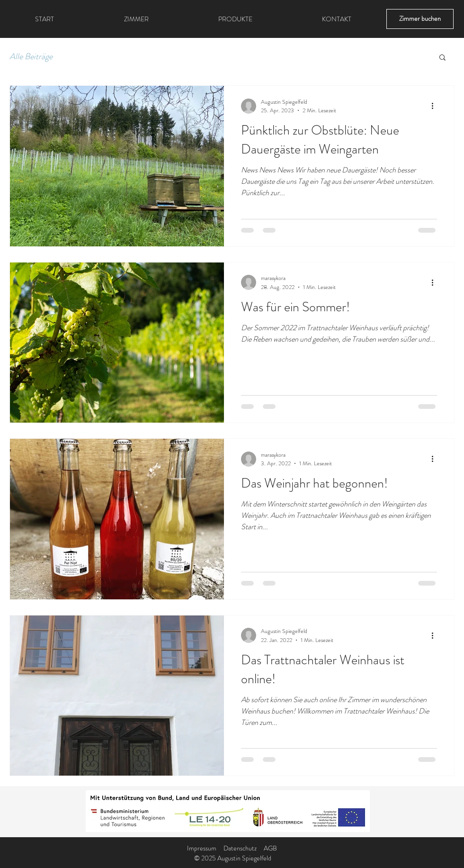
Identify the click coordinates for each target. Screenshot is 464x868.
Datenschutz (240, 848)
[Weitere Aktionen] (436, 106)
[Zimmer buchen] (420, 19)
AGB (270, 848)
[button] (442, 58)
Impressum (202, 848)
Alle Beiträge (31, 57)
